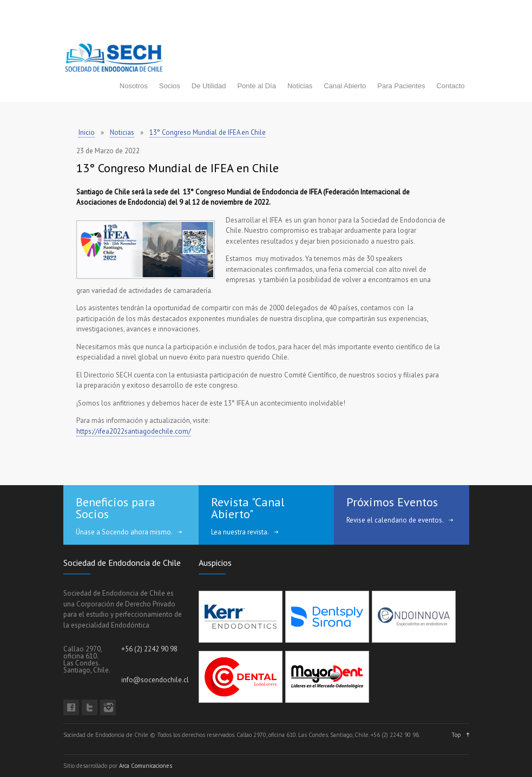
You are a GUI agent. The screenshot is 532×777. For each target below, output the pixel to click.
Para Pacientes (401, 86)
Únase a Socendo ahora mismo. (124, 532)
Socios (170, 86)
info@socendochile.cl (155, 680)
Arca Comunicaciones (146, 766)
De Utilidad (209, 86)
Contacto (450, 86)
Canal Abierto (345, 86)
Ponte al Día (257, 86)
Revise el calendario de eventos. (395, 520)
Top (456, 735)
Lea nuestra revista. (240, 532)
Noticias (300, 86)
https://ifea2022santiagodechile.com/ (134, 431)
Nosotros (134, 86)
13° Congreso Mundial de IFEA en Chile (208, 132)
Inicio (87, 132)
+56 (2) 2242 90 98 (149, 649)
